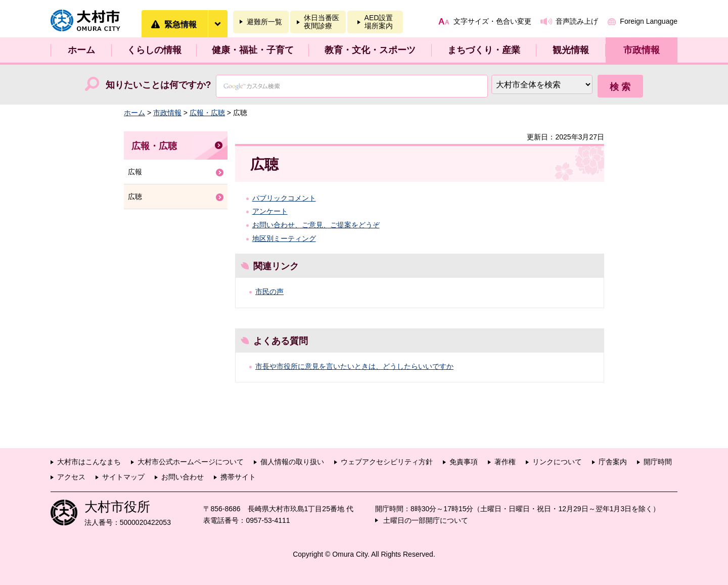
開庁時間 (658, 462)
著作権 (505, 462)
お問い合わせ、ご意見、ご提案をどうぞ (316, 225)
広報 (135, 172)
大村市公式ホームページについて (191, 462)
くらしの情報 (154, 50)
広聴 (135, 197)
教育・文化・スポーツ (370, 50)
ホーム (81, 50)
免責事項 (464, 462)
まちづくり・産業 (484, 50)
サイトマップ (123, 477)
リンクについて (557, 462)
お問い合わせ (183, 477)
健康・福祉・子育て (253, 50)
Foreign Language (649, 21)
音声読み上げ (577, 21)
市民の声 (269, 291)
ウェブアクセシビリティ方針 (387, 462)
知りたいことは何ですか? (158, 85)
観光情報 (571, 50)
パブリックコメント (284, 198)
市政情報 (642, 50)
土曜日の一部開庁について (426, 520)
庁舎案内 (613, 462)
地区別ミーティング (284, 238)
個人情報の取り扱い (292, 462)
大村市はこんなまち (89, 462)
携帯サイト (238, 477)
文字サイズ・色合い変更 (492, 21)
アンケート (270, 211)
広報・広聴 (207, 113)
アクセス (71, 477)
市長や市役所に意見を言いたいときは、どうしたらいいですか (354, 366)
